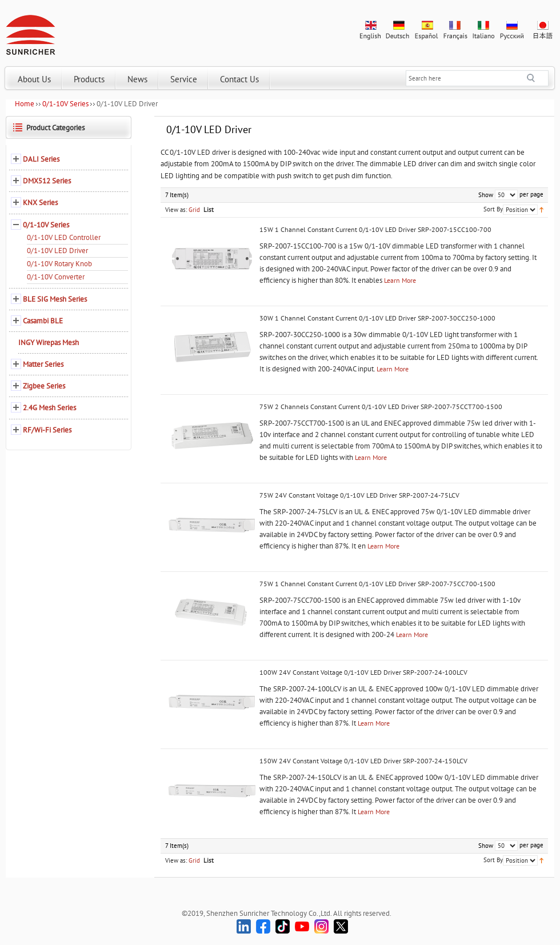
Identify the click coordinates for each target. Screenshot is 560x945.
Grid (194, 210)
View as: (176, 210)
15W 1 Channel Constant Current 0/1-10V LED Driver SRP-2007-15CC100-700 (375, 229)
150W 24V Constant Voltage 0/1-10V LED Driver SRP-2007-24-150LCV (363, 761)
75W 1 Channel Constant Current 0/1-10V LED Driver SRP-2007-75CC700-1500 (377, 584)
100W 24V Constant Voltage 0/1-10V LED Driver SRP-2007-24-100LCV (363, 672)
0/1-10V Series (65, 104)
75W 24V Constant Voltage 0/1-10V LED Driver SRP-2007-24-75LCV (359, 495)
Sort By (493, 209)
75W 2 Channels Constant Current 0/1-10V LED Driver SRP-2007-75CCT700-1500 (381, 407)
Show (486, 195)
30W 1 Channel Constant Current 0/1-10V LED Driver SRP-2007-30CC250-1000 (377, 318)
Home (25, 104)
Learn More (400, 280)
